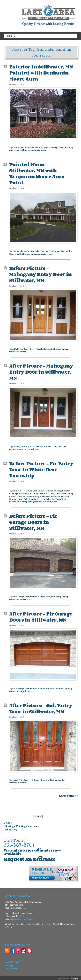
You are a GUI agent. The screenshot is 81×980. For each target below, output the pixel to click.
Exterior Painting (49, 147)
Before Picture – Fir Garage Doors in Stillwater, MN (33, 519)
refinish (39, 347)
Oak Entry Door (22, 776)
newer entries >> (68, 792)
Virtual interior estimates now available (32, 848)
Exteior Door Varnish (35, 488)
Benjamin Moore (33, 147)
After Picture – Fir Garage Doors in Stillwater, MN (41, 614)
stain (54, 445)
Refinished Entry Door (56, 497)
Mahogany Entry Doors (25, 445)
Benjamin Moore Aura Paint (27, 250)
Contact (8, 819)
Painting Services (37, 497)
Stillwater (50, 685)
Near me (13, 497)
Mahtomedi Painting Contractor (55, 494)
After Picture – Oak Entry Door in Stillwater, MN (41, 705)
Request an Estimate (30, 855)
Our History (10, 826)
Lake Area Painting (64, 491)
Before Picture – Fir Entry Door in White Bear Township (41, 467)
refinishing (35, 776)
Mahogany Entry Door (24, 347)
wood (50, 253)
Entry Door (19, 488)
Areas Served (11, 965)
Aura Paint (19, 147)
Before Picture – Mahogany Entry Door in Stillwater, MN (40, 273)
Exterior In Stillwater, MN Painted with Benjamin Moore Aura (41, 73)
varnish (23, 350)
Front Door (49, 491)
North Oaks (23, 497)
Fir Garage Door (36, 491)
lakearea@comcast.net (22, 915)
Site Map (9, 962)
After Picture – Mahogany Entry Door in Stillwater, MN (41, 370)
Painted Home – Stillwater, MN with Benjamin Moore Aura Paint (37, 173)
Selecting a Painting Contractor (21, 823)
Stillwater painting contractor (33, 150)
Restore (47, 347)
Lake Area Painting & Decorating (24, 494)
